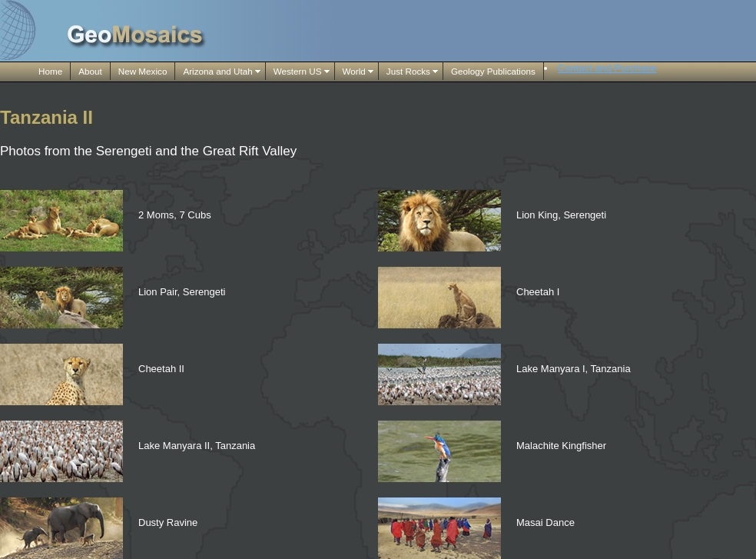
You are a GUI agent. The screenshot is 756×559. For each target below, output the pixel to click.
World (354, 71)
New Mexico (143, 71)
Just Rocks (408, 71)
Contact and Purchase (607, 68)
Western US (298, 71)
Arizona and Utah (217, 71)
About (90, 71)
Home (50, 71)
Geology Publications (493, 71)
